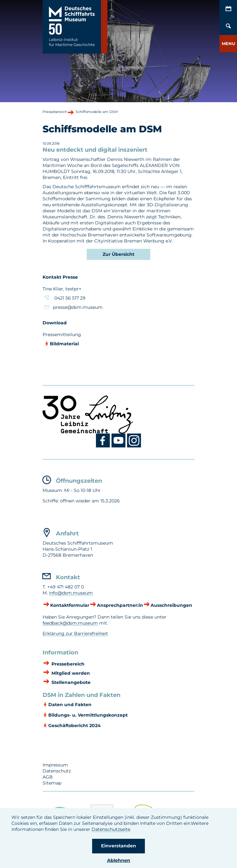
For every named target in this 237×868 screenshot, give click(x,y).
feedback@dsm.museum (70, 623)
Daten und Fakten (70, 705)
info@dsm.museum (71, 593)
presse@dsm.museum (78, 307)
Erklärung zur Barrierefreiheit (75, 633)
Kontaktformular (70, 605)
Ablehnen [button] (119, 860)
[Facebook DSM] (104, 446)
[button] (228, 44)
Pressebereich (67, 664)
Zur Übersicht (118, 254)
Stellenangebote (70, 682)
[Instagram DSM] (134, 446)
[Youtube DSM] (119, 446)
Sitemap (52, 783)
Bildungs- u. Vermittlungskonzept (88, 715)
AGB (48, 777)
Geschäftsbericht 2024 (74, 726)
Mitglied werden (70, 673)
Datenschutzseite (111, 829)
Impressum (55, 765)
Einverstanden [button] (118, 846)
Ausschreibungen (171, 605)
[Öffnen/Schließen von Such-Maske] (228, 26)
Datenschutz (57, 771)
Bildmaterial (64, 344)
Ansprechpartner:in (120, 605)
